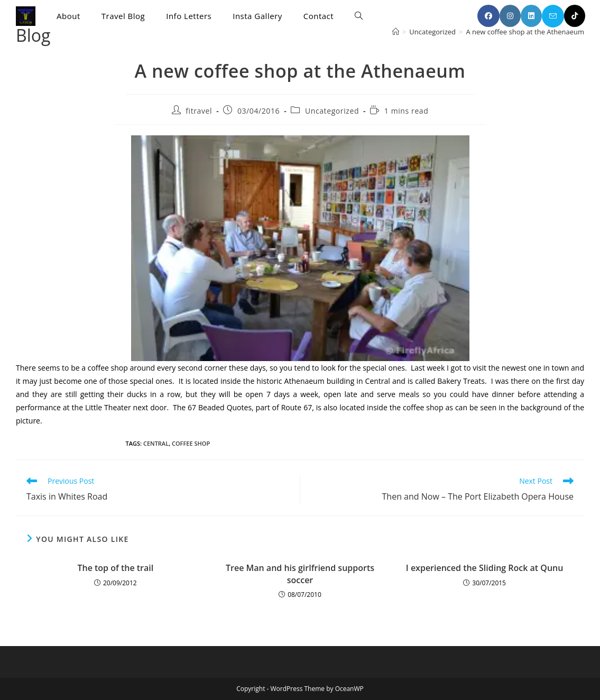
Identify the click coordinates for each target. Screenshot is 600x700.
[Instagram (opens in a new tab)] (510, 16)
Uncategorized (332, 111)
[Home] (396, 32)
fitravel (199, 111)
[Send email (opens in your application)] (553, 16)
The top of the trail (115, 568)
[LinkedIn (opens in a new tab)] (531, 16)
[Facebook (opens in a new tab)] (488, 16)
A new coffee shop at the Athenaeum (525, 32)
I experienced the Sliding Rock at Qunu (485, 568)
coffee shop (191, 443)
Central (156, 443)
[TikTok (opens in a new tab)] (575, 16)
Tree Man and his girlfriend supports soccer (300, 574)
